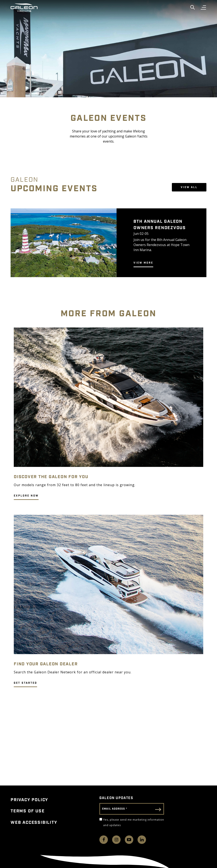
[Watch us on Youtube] (129, 840)
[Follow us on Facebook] (104, 840)
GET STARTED (25, 683)
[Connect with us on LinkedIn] (142, 840)
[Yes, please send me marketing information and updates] (101, 819)
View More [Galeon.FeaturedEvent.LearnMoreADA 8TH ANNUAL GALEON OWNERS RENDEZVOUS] (143, 263)
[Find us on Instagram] (116, 840)
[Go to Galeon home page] (24, 8)
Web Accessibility (34, 823)
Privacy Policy (29, 800)
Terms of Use (28, 811)
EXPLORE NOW (26, 496)
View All (189, 187)
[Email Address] (132, 809)
